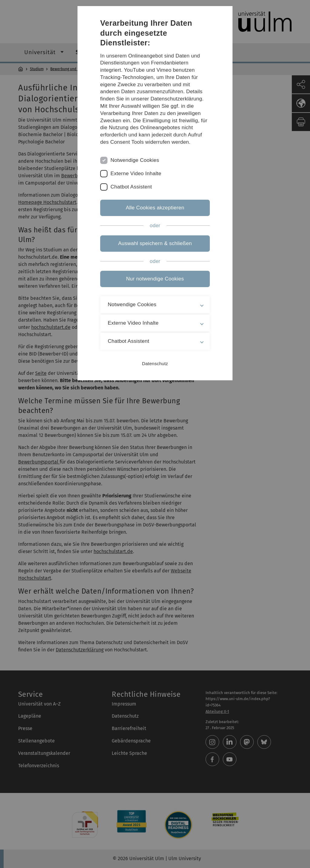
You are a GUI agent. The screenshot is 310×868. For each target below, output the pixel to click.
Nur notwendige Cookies (155, 279)
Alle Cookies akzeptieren (155, 208)
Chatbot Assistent (131, 187)
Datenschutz (155, 364)
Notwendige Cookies (135, 160)
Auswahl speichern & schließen (155, 243)
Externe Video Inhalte (136, 174)
